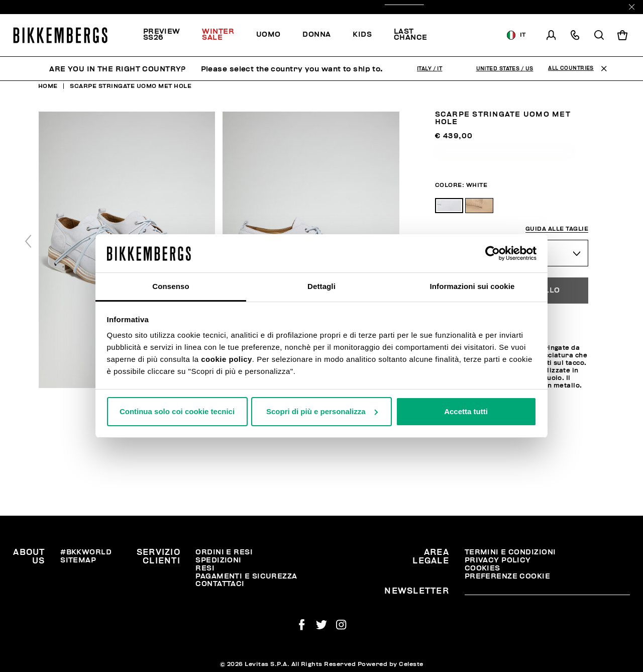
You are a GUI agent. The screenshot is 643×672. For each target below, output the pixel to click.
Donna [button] (316, 34)
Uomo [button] (269, 34)
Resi (205, 568)
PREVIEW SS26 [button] (162, 34)
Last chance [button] (411, 34)
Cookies (483, 568)
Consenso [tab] (171, 286)
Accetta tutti (466, 411)
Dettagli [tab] (321, 286)
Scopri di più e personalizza (322, 411)
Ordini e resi (224, 552)
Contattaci (220, 584)
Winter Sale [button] (218, 34)
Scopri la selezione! (469, 35)
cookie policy (227, 359)
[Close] (632, 7)
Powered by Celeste (391, 664)
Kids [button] (362, 34)
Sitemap (78, 560)
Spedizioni (218, 560)
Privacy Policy (498, 560)
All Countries (571, 68)
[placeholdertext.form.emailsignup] (547, 592)
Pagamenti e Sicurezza (246, 576)
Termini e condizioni (510, 552)
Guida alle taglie (557, 229)
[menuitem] (167, 35)
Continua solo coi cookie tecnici (177, 411)
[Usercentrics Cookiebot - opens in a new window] (493, 253)
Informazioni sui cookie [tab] (472, 286)
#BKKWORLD (86, 552)
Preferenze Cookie (507, 576)
